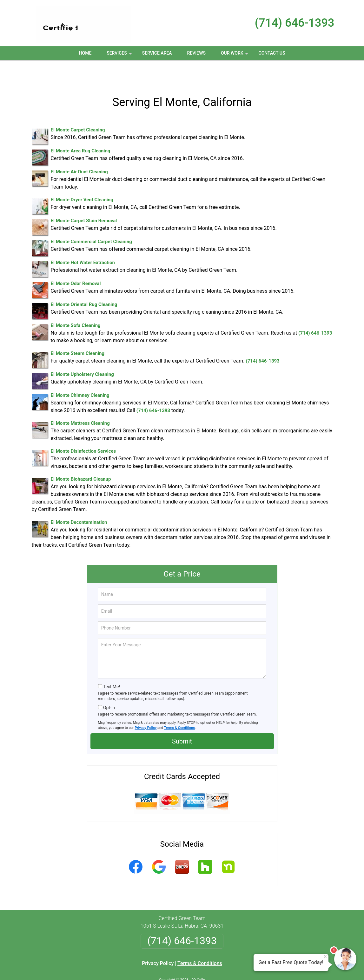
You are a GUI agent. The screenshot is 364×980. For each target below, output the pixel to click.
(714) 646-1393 (295, 23)
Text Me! (112, 666)
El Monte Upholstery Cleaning (82, 353)
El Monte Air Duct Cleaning (79, 151)
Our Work (235, 55)
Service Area (157, 53)
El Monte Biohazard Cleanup (81, 458)
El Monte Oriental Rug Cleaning (84, 283)
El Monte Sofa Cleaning (76, 304)
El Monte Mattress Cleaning (80, 402)
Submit (182, 720)
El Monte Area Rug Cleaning (81, 130)
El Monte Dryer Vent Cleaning (82, 179)
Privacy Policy (146, 707)
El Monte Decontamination (79, 501)
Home (85, 53)
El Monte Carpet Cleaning (78, 109)
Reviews (196, 53)
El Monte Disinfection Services (83, 430)
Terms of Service (228, 967)
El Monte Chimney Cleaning (80, 374)
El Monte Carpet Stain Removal (84, 200)
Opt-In (109, 687)
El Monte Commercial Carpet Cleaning (91, 221)
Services (120, 55)
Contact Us (272, 53)
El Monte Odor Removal (76, 263)
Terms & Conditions (179, 707)
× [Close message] (325, 957)
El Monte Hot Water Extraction (83, 242)
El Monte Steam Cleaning (78, 332)
